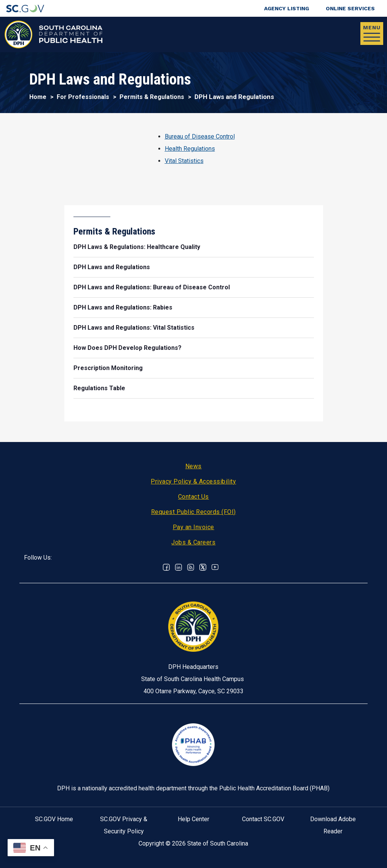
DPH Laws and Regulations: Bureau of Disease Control (152, 287)
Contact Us (193, 497)
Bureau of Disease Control (200, 136)
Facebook (166, 567)
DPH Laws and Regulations (112, 267)
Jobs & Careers (193, 542)
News (193, 466)
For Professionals (83, 97)
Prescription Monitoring (108, 368)
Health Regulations (190, 149)
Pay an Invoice (193, 527)
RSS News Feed (191, 567)
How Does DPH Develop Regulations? (127, 348)
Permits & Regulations (152, 97)
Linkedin (178, 567)
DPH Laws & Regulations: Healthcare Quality (137, 247)
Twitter (203, 567)
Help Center (193, 819)
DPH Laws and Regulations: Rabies (123, 307)
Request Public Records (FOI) (193, 512)
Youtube (215, 567)
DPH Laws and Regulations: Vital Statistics (134, 328)
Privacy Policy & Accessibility (193, 481)
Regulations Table (99, 388)
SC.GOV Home (54, 819)
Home (38, 97)
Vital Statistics (184, 161)
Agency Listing (287, 8)
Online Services (350, 8)
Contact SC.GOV (263, 819)
